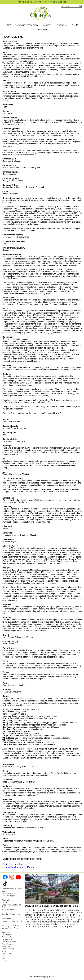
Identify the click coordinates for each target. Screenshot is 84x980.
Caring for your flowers (14, 864)
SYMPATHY (62, 25)
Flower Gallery (8, 953)
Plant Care (6, 946)
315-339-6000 (25, 2)
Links (4, 951)
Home (4, 960)
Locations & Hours (9, 942)
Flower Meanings (9, 949)
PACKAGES (48, 25)
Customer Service (9, 937)
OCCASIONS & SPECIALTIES (27, 25)
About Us (6, 956)
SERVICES (42, 30)
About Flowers (8, 944)
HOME (8, 25)
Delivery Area (7, 939)
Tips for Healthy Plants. (18, 867)
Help (4, 958)
